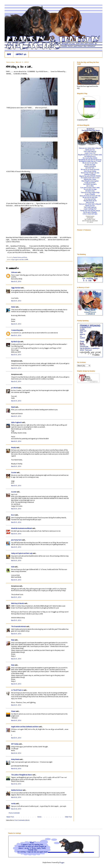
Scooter (14, 473)
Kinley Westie (15, 759)
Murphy (14, 448)
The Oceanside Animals (19, 627)
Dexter (13, 307)
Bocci (13, 515)
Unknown (14, 272)
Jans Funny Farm (16, 540)
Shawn (13, 711)
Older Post (68, 817)
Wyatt (13, 407)
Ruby (13, 640)
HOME (9, 54)
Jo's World (14, 388)
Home (39, 817)
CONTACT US (21, 54)
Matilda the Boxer (17, 790)
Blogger (62, 863)
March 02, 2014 (16, 753)
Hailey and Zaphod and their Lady (22, 553)
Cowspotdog (15, 330)
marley (13, 804)
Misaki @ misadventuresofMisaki (22, 528)
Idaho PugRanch (16, 422)
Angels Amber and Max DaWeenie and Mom (25, 727)
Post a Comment (14, 813)
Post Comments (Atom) (22, 820)
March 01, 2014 (16, 282)
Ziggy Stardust (16, 288)
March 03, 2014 (16, 809)
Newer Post (10, 817)
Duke (13, 567)
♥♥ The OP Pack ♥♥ (17, 690)
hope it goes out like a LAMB (20, 260)
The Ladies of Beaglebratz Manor (22, 775)
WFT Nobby (15, 744)
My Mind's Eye (16, 342)
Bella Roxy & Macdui (18, 603)
